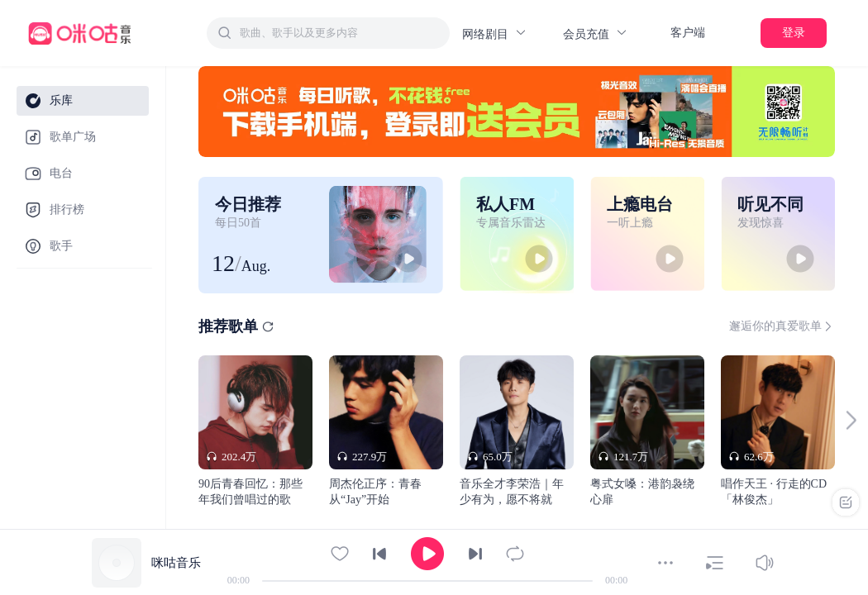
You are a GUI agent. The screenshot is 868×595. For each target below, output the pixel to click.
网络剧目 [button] (495, 33)
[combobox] (328, 33)
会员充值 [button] (596, 33)
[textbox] (340, 33)
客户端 (688, 33)
